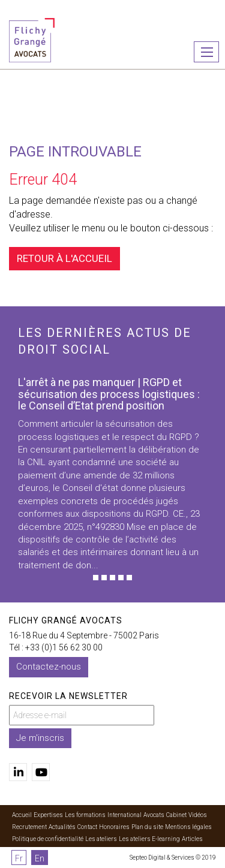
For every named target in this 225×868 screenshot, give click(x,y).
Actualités (62, 827)
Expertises (48, 815)
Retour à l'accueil (64, 258)
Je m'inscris (40, 738)
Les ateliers (101, 839)
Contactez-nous (49, 667)
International (124, 815)
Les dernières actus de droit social (105, 341)
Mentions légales (188, 827)
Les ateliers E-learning (149, 839)
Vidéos (198, 815)
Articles (192, 839)
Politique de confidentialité (48, 839)
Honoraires (114, 827)
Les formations (85, 815)
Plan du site (147, 827)
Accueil (22, 815)
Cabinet (176, 815)
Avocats (154, 815)
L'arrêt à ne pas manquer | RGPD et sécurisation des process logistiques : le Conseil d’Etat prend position (109, 394)
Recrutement (29, 827)
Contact (87, 827)
